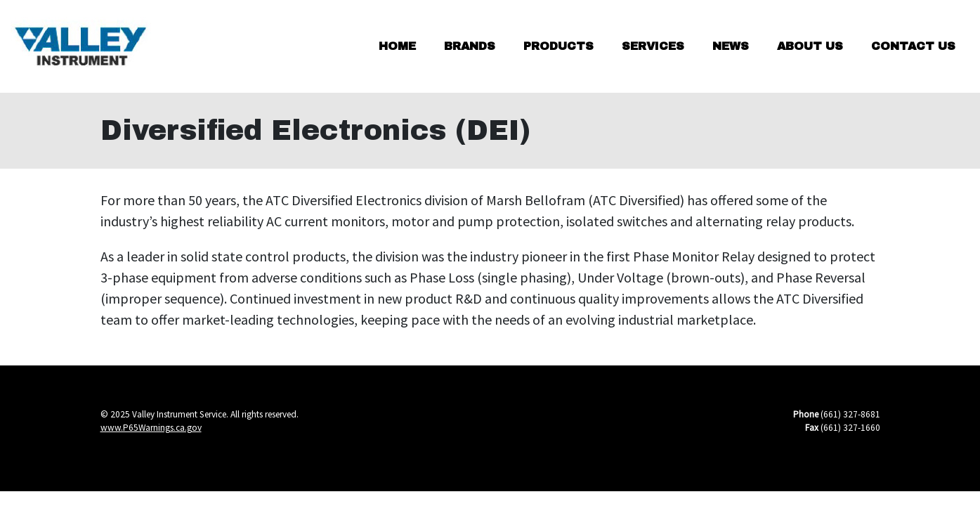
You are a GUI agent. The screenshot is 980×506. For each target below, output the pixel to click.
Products (558, 46)
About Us (810, 46)
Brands (470, 46)
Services (653, 46)
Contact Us (913, 46)
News (731, 46)
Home (397, 46)
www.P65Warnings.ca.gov (151, 428)
